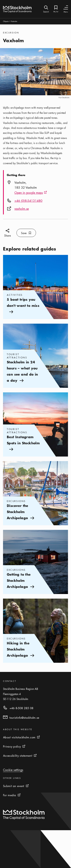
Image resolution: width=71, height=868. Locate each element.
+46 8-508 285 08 (21, 708)
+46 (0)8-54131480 (28, 201)
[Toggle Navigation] (66, 8)
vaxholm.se (22, 209)
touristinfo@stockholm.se (24, 718)
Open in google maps (31, 193)
